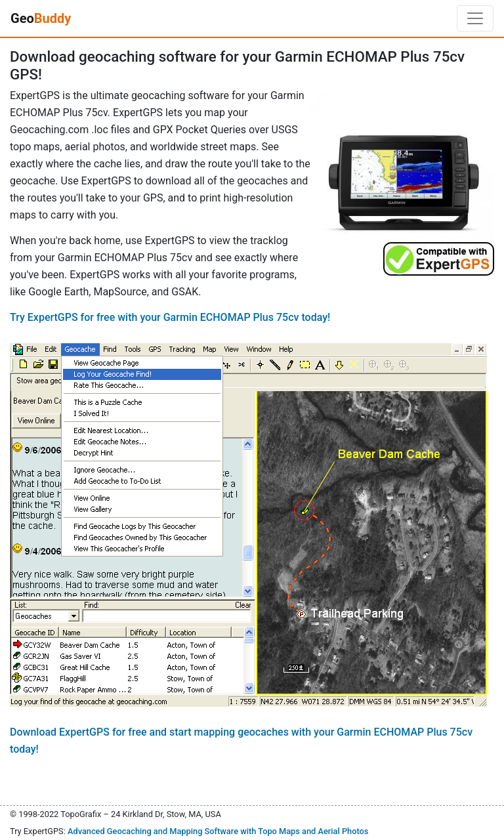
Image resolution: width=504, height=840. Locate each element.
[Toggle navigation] (475, 18)
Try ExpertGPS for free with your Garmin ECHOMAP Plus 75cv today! (170, 317)
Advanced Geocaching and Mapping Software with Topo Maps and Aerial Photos (218, 831)
